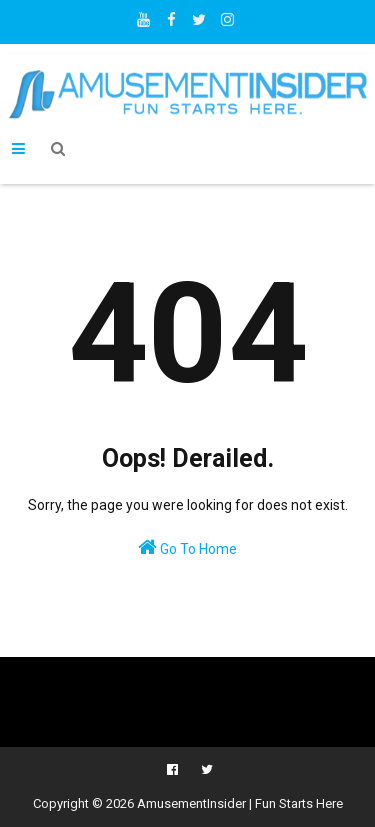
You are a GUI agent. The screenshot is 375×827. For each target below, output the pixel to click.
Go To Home (187, 547)
